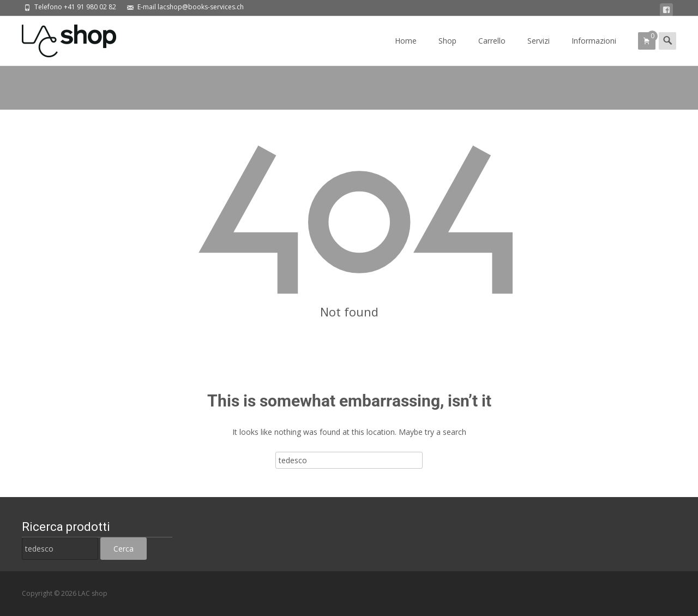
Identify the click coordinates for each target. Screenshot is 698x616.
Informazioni (594, 50)
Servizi (538, 50)
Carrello (492, 50)
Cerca (124, 549)
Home (406, 50)
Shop (447, 50)
